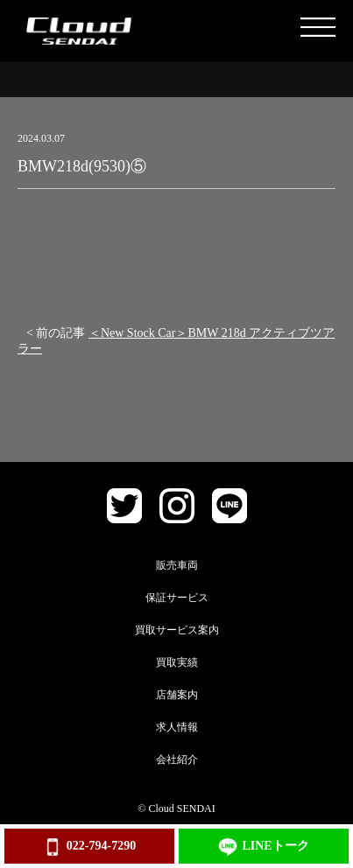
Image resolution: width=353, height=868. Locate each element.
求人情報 (177, 727)
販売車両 (177, 565)
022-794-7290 (89, 847)
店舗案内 (177, 695)
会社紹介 (177, 759)
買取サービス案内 (177, 630)
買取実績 (177, 662)
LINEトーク (263, 847)
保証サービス (177, 598)
